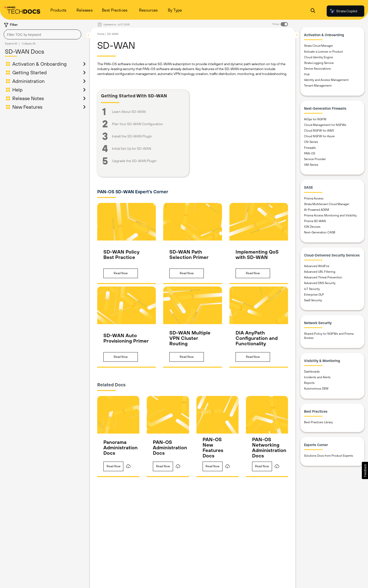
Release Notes (28, 98)
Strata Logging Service (319, 63)
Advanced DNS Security (320, 283)
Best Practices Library (318, 422)
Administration (28, 81)
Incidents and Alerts (317, 377)
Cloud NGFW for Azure (319, 136)
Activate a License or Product (323, 52)
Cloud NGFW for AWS (319, 131)
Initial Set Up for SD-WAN (132, 149)
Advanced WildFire (317, 266)
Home (101, 34)
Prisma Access (314, 198)
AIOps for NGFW (315, 119)
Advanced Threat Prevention (323, 277)
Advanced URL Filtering (320, 272)
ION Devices (312, 227)
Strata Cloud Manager (319, 46)
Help (17, 90)
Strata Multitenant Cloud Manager (327, 204)
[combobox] (42, 34)
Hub (307, 74)
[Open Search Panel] (313, 11)
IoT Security (312, 289)
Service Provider (315, 159)
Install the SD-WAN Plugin (132, 136)
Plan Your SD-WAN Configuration (137, 124)
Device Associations (317, 69)
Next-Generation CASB (320, 232)
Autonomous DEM (316, 389)
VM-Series (311, 165)
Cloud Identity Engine (319, 57)
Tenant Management (318, 86)
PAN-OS (310, 153)
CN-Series (311, 142)
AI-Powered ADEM (317, 210)
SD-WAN (113, 34)
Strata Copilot (343, 11)
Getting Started (30, 72)
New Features (27, 107)
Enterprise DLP (314, 295)
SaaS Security (313, 300)
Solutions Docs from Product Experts (328, 456)
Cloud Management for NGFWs (325, 125)
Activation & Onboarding (40, 64)
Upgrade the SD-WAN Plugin (134, 161)
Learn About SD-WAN (129, 112)
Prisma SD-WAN (315, 221)
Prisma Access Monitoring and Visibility (330, 215)
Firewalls (310, 148)
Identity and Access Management (326, 80)
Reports (309, 383)
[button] (121, 273)
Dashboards (312, 372)
